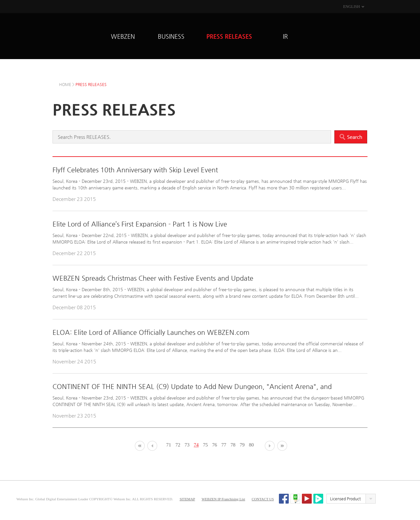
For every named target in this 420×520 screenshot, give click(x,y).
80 (252, 445)
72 (178, 445)
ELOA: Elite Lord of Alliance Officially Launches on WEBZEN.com (151, 332)
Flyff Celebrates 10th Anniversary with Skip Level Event (135, 170)
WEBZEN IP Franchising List (223, 499)
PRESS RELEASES (229, 36)
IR (285, 36)
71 (169, 445)
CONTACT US (263, 499)
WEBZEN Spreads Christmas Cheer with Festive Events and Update (153, 278)
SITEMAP (187, 499)
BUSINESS (171, 36)
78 (233, 445)
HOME (65, 84)
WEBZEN (79, 35)
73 (187, 445)
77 (224, 445)
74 (196, 445)
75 (206, 445)
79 (242, 445)
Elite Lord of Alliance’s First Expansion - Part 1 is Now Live (140, 224)
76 (215, 445)
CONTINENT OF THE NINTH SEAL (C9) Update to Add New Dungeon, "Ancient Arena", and (192, 387)
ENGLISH (352, 7)
